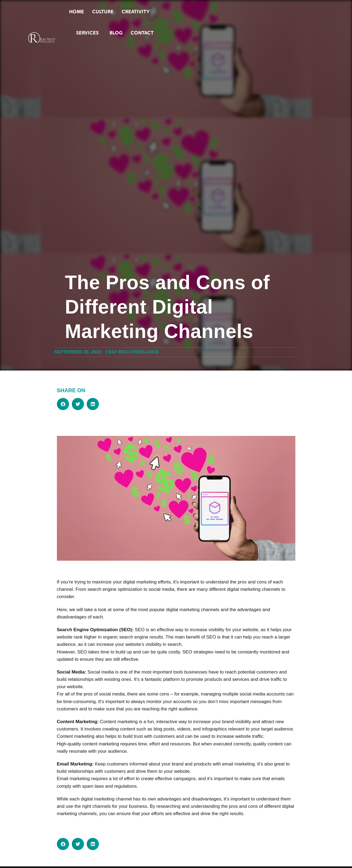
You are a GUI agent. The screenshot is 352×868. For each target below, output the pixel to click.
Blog (279, 12)
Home (158, 12)
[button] (63, 404)
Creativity (217, 12)
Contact (305, 12)
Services (252, 12)
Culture (184, 12)
